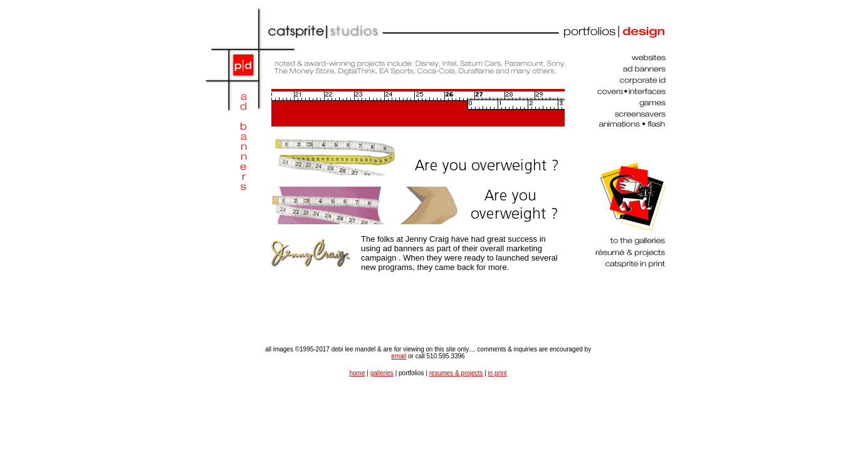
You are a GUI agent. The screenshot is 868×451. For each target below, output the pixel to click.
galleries (382, 373)
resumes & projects (456, 373)
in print (498, 373)
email (399, 356)
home (357, 373)
